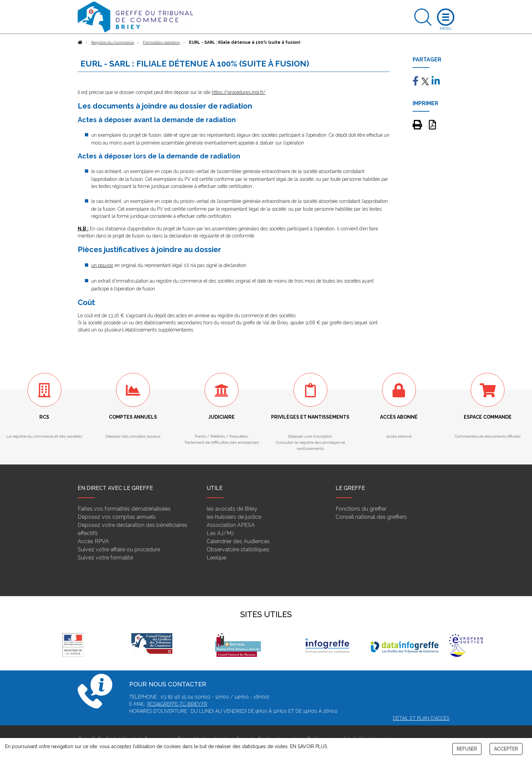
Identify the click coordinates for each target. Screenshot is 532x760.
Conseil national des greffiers (371, 517)
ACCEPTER (506, 749)
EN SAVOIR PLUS (309, 746)
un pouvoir (102, 265)
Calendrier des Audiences (238, 541)
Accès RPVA (93, 541)
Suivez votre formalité (105, 558)
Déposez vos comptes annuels (117, 517)
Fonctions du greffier (361, 509)
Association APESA (231, 525)
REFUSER (467, 749)
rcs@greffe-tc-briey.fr (177, 704)
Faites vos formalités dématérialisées (124, 509)
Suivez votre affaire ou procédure (119, 549)
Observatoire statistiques (238, 549)
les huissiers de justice (234, 517)
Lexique (216, 558)
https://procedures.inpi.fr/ (239, 92)
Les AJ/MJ (220, 533)
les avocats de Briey (232, 509)
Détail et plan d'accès (421, 718)
